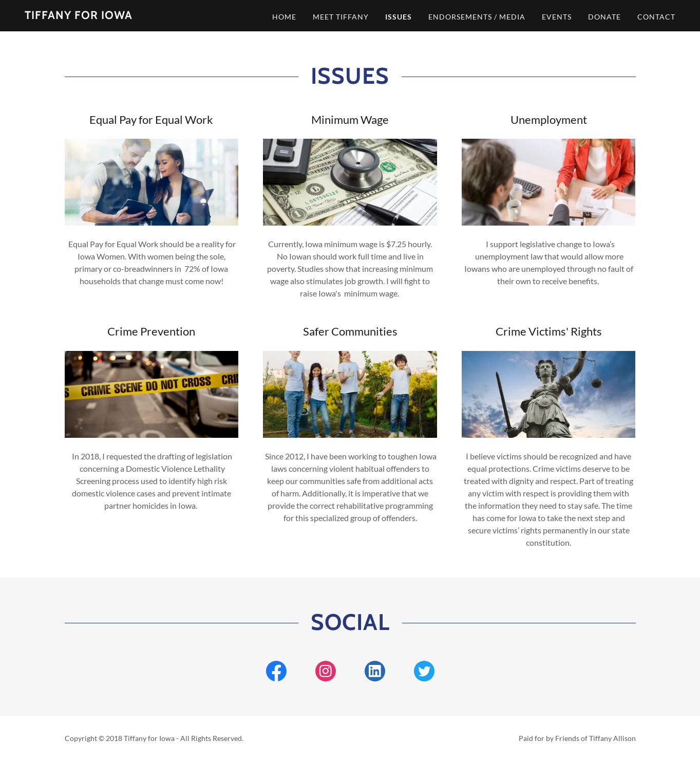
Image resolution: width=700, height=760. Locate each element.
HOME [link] (284, 17)
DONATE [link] (604, 17)
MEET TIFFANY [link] (341, 17)
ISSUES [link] (399, 17)
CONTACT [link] (656, 17)
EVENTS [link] (557, 17)
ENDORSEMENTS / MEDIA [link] (477, 17)
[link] (79, 16)
